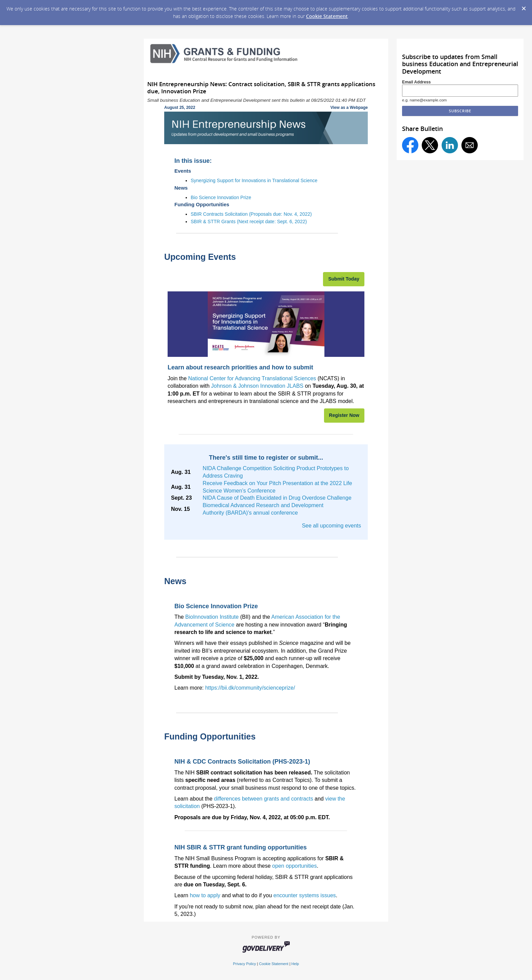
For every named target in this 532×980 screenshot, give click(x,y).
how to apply (205, 895)
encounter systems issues (305, 895)
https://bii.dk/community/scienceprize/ (250, 688)
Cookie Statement (327, 16)
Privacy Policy (245, 964)
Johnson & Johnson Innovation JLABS (257, 386)
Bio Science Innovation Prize (221, 197)
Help (295, 964)
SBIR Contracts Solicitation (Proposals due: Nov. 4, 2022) (251, 214)
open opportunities (294, 866)
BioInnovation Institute (212, 617)
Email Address (416, 82)
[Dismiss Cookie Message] (524, 6)
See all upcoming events (331, 526)
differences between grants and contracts (264, 799)
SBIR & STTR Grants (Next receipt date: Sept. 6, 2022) (249, 222)
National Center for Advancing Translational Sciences (252, 378)
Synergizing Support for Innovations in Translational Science (254, 180)
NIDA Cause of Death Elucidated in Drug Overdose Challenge (277, 498)
